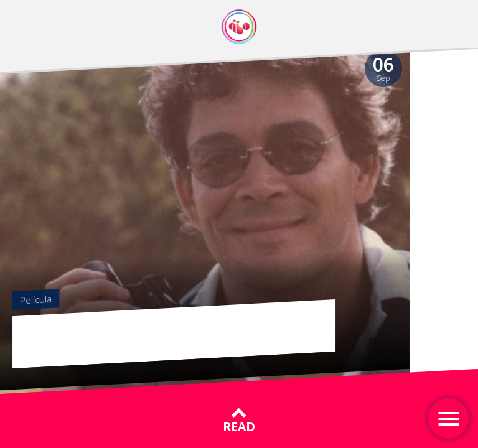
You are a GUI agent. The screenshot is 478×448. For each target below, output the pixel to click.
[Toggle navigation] (448, 418)
